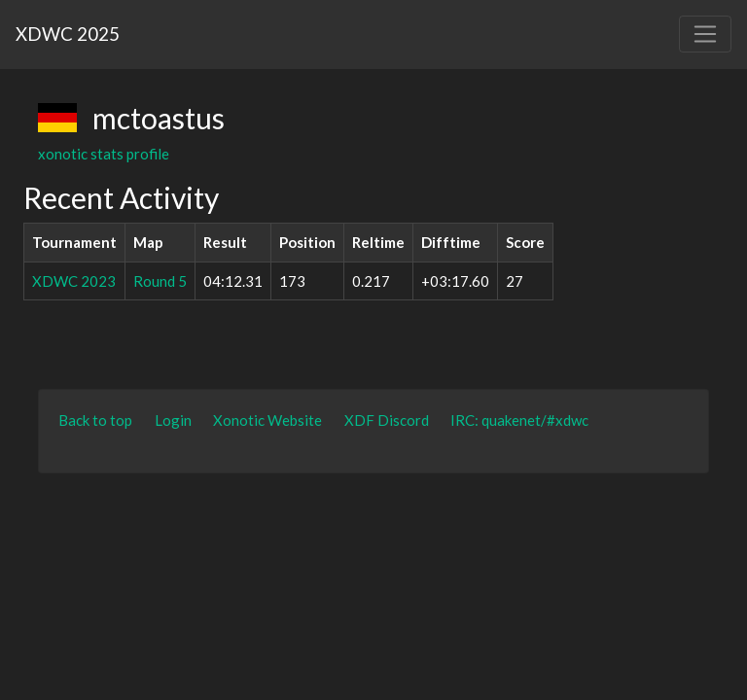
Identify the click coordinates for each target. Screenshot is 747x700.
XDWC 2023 (74, 281)
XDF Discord (387, 420)
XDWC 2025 (68, 34)
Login (173, 420)
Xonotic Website (267, 420)
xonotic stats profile (104, 154)
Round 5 (160, 281)
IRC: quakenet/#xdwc (519, 420)
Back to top (95, 420)
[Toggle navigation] (705, 34)
